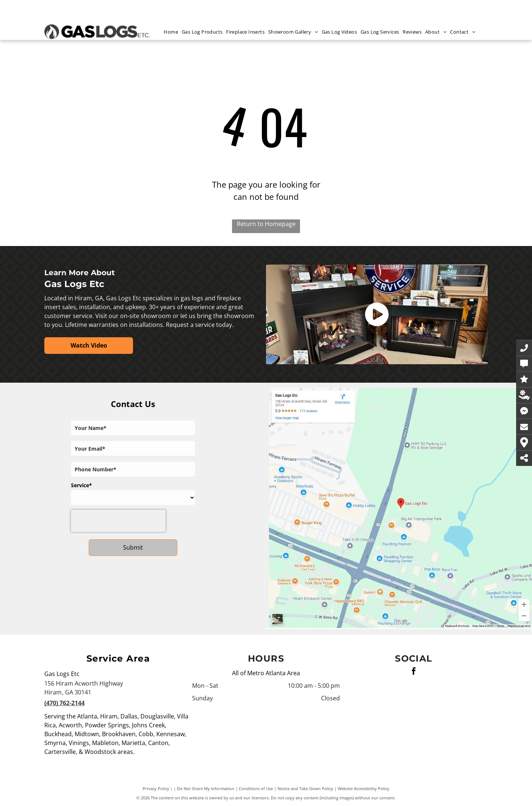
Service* (81, 485)
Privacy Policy (156, 788)
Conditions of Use (256, 788)
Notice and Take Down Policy (305, 788)
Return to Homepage (266, 224)
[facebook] (414, 672)
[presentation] (118, 521)
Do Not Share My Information (206, 788)
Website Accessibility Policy (364, 788)
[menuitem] (173, 32)
